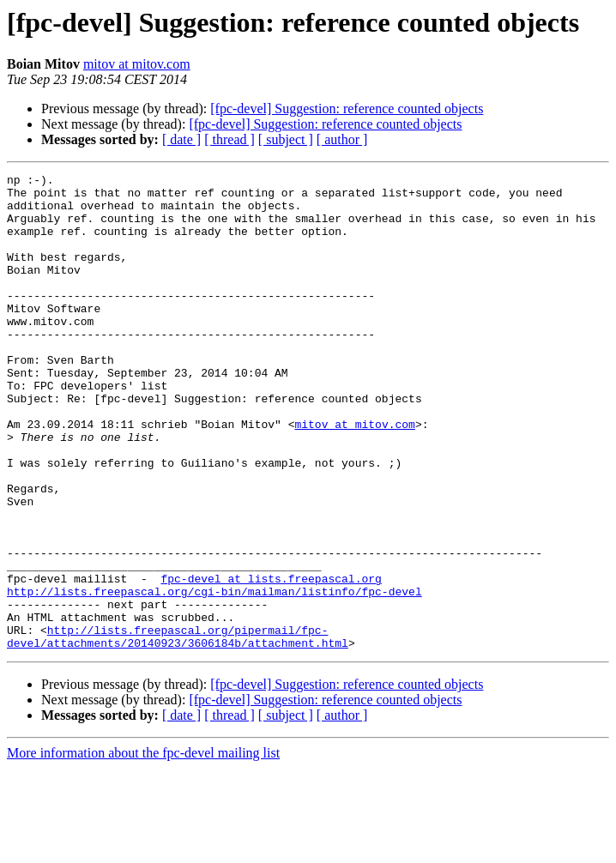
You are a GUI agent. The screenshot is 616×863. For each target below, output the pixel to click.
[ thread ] (229, 139)
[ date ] (181, 139)
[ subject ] (286, 139)
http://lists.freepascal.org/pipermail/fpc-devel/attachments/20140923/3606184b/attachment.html (178, 730)
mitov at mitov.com (137, 64)
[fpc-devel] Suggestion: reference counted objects (347, 109)
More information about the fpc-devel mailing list (143, 848)
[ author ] (342, 139)
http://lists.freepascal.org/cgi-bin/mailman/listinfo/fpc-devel (214, 676)
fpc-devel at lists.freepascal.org (271, 661)
